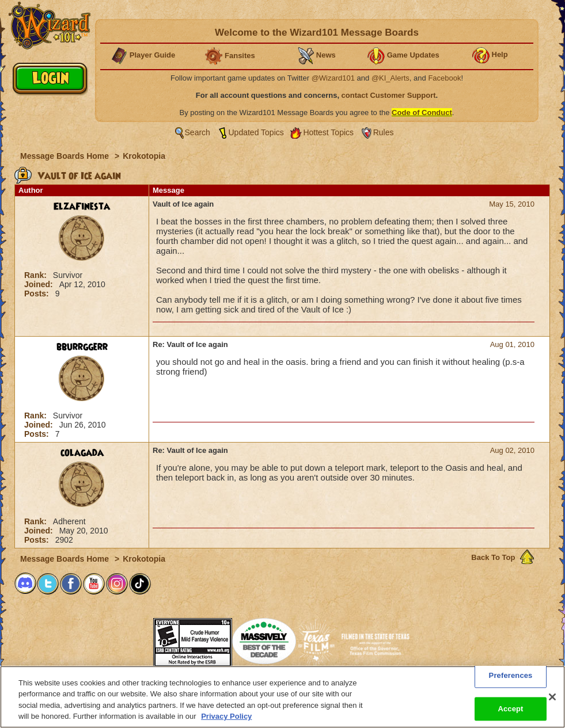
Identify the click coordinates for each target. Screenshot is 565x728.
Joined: (40, 284)
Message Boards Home (66, 156)
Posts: (38, 294)
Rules (384, 132)
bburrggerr (82, 347)
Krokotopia (144, 156)
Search (198, 132)
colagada (82, 453)
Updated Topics (256, 132)
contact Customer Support (389, 95)
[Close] (552, 697)
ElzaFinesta (82, 207)
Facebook (444, 78)
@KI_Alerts (390, 78)
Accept (510, 709)
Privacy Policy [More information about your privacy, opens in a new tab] (226, 716)
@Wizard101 (333, 78)
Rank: (37, 275)
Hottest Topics (328, 132)
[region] (282, 697)
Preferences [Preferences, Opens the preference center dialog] (511, 675)
